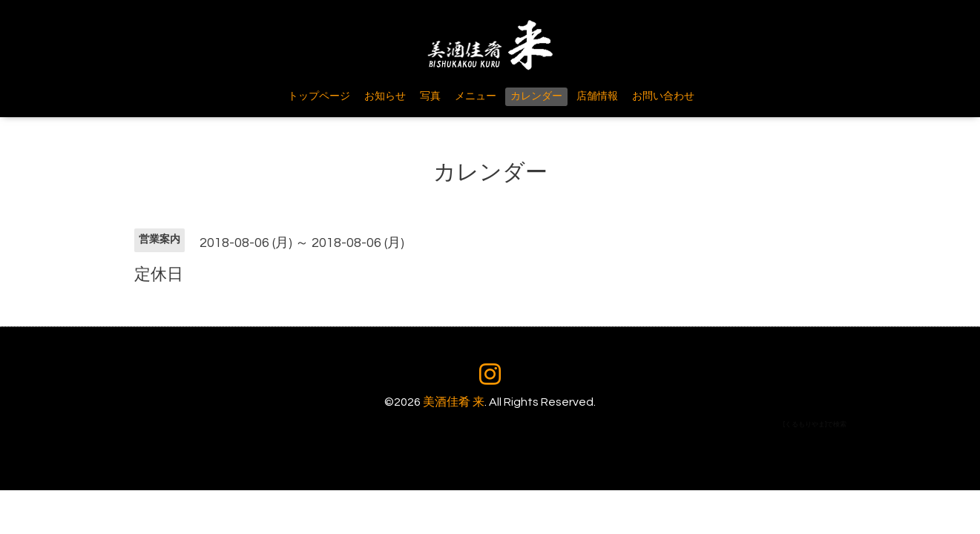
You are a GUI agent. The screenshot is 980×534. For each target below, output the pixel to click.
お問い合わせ (663, 96)
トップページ (319, 96)
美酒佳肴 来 (454, 402)
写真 (430, 96)
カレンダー (536, 96)
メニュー (476, 96)
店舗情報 (597, 96)
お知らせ (385, 96)
